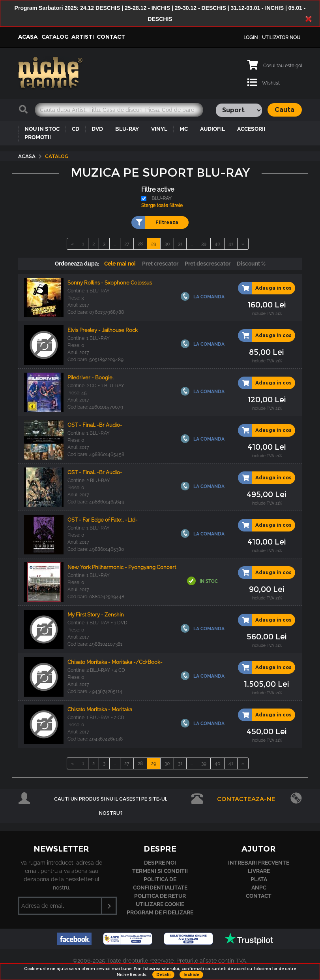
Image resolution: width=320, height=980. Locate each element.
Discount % (251, 264)
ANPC (259, 888)
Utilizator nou (281, 38)
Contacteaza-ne (246, 799)
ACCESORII (251, 129)
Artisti (83, 37)
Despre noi (160, 863)
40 (217, 244)
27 (127, 244)
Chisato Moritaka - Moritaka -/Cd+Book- (115, 662)
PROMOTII (38, 137)
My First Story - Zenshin (96, 615)
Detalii (163, 975)
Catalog (55, 37)
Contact (111, 37)
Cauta (284, 110)
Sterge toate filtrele (162, 205)
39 (204, 244)
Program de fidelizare (160, 912)
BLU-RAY (127, 129)
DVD (97, 129)
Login (251, 38)
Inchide (191, 975)
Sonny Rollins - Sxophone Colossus (110, 283)
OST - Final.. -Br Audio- (95, 425)
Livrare (259, 871)
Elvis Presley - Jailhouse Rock (103, 330)
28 (140, 244)
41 (231, 244)
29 (154, 244)
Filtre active (158, 189)
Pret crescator (160, 264)
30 (167, 244)
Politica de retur (160, 896)
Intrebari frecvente (259, 863)
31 (180, 244)
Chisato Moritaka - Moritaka (100, 710)
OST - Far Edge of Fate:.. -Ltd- (103, 520)
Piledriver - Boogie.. (91, 378)
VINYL (159, 129)
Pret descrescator (208, 264)
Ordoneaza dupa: (77, 264)
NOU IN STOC (42, 129)
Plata (259, 879)
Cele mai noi (120, 264)
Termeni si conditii (160, 871)
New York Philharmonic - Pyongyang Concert (122, 567)
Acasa (28, 37)
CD (76, 129)
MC (184, 129)
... (115, 244)
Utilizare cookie (160, 904)
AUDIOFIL (212, 129)
